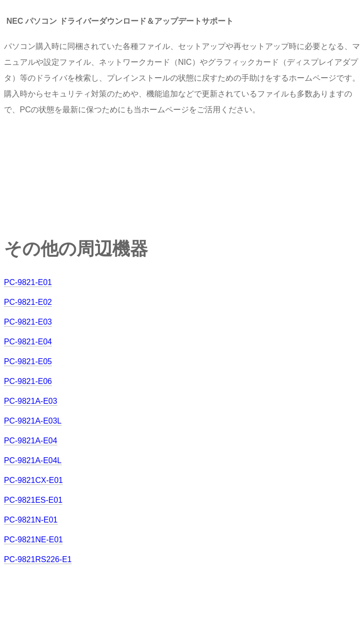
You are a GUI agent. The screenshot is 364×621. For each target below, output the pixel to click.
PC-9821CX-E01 (33, 480)
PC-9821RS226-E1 (38, 559)
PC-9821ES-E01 (33, 500)
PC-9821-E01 (28, 282)
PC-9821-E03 (28, 322)
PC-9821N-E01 (31, 520)
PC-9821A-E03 (31, 401)
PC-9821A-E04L (33, 460)
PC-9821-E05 (28, 361)
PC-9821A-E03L (33, 421)
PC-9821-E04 (28, 342)
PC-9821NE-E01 (33, 540)
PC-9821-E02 (28, 302)
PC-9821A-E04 (31, 441)
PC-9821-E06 (28, 381)
